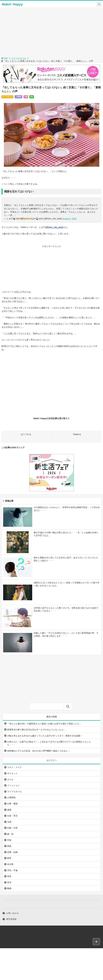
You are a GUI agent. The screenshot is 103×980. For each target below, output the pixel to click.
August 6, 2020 (69, 219)
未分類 (10, 864)
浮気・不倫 (12, 870)
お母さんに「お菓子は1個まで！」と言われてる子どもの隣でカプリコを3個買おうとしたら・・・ (49, 743)
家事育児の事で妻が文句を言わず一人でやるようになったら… (36, 730)
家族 (32, 97)
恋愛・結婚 (12, 852)
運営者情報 (11, 919)
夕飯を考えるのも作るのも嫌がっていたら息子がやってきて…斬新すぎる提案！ (45, 736)
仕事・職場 (12, 804)
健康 (9, 810)
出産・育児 (12, 816)
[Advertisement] (51, 34)
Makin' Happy (12, 4)
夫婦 (26, 97)
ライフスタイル (19, 58)
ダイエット (12, 773)
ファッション (13, 785)
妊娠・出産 (12, 828)
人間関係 (18, 97)
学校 (9, 840)
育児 (9, 882)
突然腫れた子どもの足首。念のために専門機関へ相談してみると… (38, 751)
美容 (9, 876)
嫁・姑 (10, 834)
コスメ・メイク (14, 767)
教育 (9, 858)
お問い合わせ (12, 913)
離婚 (9, 888)
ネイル (10, 779)
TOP (4, 58)
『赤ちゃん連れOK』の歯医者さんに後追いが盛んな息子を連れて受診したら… (44, 724)
